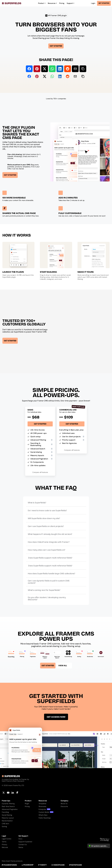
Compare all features (40, 472)
